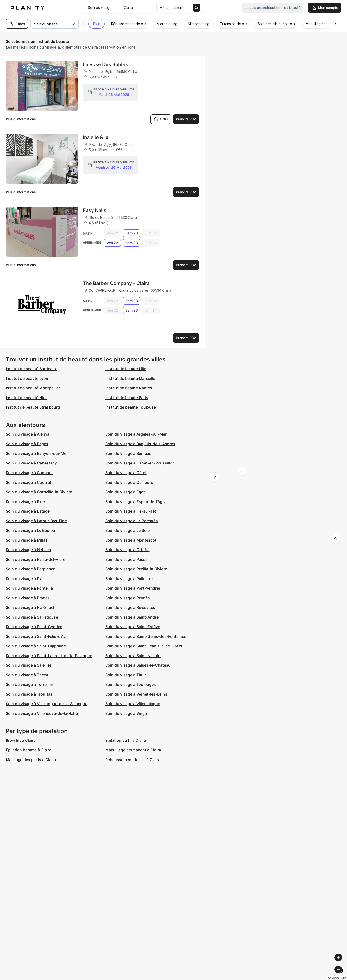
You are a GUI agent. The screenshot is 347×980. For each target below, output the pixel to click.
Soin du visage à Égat (125, 492)
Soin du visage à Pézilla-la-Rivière (136, 569)
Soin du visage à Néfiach (28, 550)
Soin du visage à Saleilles (29, 665)
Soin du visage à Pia (24, 579)
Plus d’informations (21, 119)
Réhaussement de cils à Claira (133, 760)
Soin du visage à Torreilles (30, 684)
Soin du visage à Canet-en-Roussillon (140, 463)
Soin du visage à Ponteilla (29, 588)
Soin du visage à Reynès (128, 598)
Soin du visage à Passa (126, 559)
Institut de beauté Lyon (27, 378)
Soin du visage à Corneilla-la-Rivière (39, 492)
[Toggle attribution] (342, 976)
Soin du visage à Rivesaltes (130, 607)
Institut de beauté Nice (27, 398)
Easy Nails (95, 210)
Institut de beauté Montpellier (33, 388)
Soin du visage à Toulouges (131, 684)
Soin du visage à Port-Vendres (133, 588)
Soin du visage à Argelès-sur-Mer (136, 434)
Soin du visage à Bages (27, 444)
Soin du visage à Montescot (131, 540)
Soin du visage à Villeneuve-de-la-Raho (42, 713)
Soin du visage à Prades (28, 598)
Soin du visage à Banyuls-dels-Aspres (140, 444)
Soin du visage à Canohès (30, 473)
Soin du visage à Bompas (128, 453)
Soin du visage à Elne (25, 502)
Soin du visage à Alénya (28, 434)
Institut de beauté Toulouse (131, 407)
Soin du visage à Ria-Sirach (31, 607)
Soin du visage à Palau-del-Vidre (36, 559)
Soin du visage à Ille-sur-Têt (131, 511)
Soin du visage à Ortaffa (127, 550)
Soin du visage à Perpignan (31, 569)
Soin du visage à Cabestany (31, 463)
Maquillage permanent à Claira (133, 750)
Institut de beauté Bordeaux (31, 369)
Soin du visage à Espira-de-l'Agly (135, 502)
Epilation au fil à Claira (126, 740)
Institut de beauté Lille (126, 369)
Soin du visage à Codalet (29, 482)
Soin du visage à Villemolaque (133, 704)
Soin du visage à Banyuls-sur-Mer (37, 453)
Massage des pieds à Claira (31, 760)
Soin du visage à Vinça (126, 713)
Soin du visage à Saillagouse (32, 617)
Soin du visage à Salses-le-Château (138, 665)
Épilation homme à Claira (29, 750)
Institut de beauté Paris (127, 398)
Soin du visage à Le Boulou (30, 530)
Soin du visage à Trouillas (29, 694)
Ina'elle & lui (96, 137)
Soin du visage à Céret (126, 473)
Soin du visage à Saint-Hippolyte (36, 646)
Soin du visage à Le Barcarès (132, 521)
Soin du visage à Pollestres (130, 579)
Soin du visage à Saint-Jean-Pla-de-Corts (144, 646)
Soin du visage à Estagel (28, 511)
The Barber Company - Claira (116, 283)
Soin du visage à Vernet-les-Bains (136, 694)
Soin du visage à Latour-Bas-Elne (36, 521)
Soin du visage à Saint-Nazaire (133, 656)
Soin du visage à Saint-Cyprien (34, 627)
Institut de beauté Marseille (130, 378)
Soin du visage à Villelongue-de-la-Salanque (47, 704)
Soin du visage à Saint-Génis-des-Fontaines (146, 636)
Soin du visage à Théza (27, 675)
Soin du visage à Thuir (126, 675)
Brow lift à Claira (21, 740)
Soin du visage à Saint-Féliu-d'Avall (38, 636)
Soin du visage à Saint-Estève (133, 627)
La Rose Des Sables (105, 64)
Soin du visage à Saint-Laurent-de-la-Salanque (49, 656)
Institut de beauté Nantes (129, 388)
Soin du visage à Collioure (129, 482)
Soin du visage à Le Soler (128, 530)
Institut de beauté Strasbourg (33, 407)
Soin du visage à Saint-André (132, 617)
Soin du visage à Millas (27, 540)
